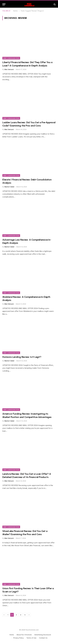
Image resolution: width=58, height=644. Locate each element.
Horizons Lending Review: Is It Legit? (22, 357)
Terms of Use (31, 638)
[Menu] (4, 4)
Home (12, 635)
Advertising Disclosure (43, 635)
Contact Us (43, 638)
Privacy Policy (18, 638)
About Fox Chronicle (24, 635)
